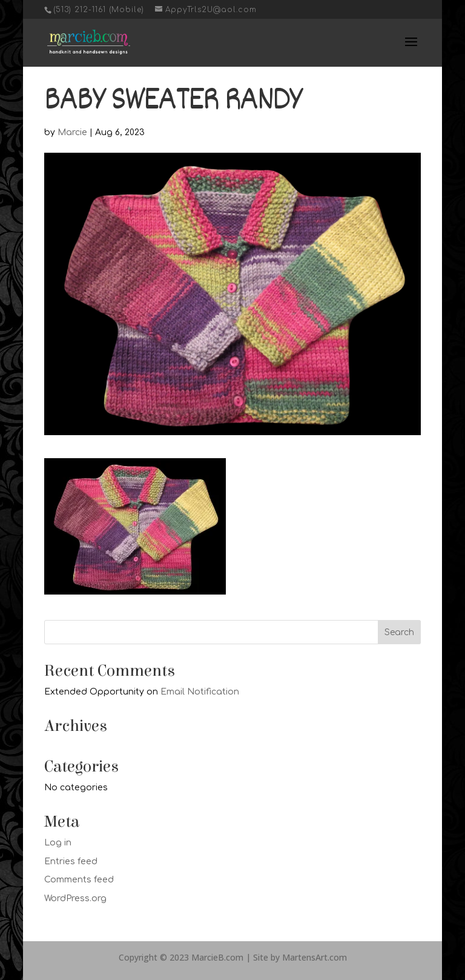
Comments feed (79, 880)
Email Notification (200, 692)
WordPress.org (75, 898)
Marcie (72, 132)
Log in (58, 843)
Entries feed (71, 862)
